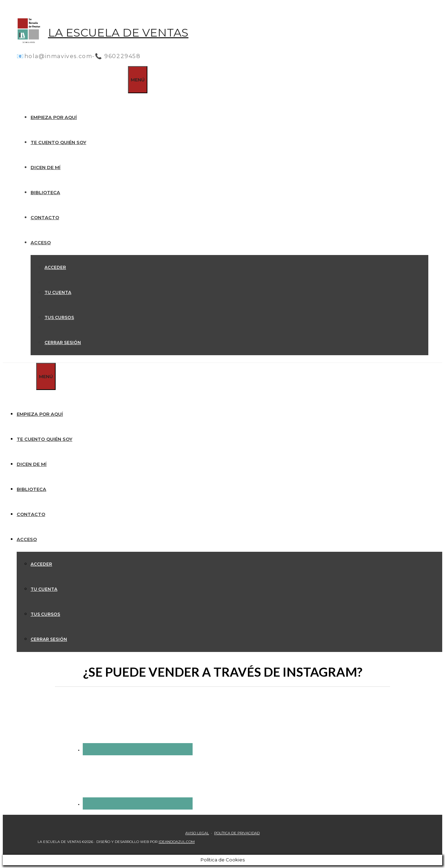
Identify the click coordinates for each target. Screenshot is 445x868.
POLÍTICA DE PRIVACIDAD (237, 833)
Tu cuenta (58, 292)
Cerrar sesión (63, 343)
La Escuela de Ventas (118, 33)
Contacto (45, 217)
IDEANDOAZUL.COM (177, 842)
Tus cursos (59, 317)
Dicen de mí (46, 167)
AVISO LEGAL (197, 833)
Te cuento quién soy (58, 142)
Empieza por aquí (54, 117)
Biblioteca (45, 192)
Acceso (41, 242)
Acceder (55, 267)
